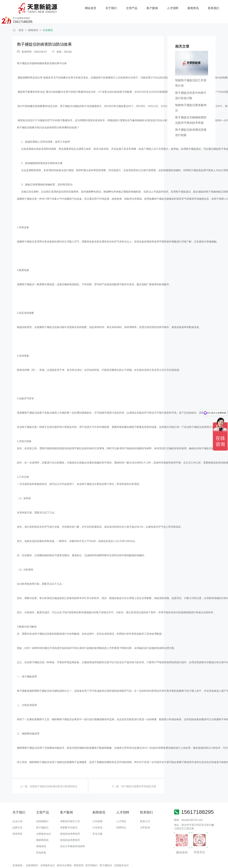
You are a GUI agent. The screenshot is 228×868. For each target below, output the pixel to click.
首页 (21, 19)
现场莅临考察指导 (70, 823)
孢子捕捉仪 (42, 817)
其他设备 (41, 842)
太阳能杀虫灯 (44, 823)
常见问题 (97, 823)
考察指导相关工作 (70, 811)
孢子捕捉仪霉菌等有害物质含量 (139, 775)
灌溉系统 (41, 836)
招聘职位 (121, 817)
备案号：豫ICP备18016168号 (129, 864)
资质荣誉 (17, 823)
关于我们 (73, 6)
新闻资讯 (155, 6)
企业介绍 (17, 811)
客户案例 (114, 6)
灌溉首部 (79, 854)
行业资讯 (48, 19)
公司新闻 (97, 811)
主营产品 (94, 6)
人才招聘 (134, 6)
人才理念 (121, 811)
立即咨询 (145, 817)
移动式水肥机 (64, 854)
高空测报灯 (92, 854)
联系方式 (145, 811)
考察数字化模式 (69, 817)
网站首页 (53, 6)
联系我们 (175, 6)
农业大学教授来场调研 (72, 836)
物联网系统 (42, 829)
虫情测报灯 (42, 811)
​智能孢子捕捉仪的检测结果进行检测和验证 (54, 775)
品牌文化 (17, 817)
